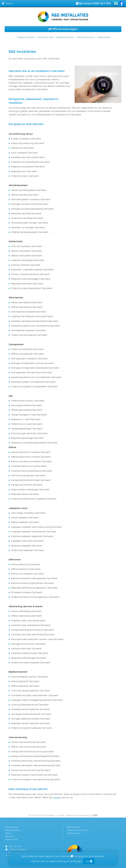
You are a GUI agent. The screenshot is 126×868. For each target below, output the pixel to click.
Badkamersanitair (13, 830)
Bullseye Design (85, 815)
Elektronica (10, 836)
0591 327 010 (15, 846)
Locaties (60, 815)
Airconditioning (12, 827)
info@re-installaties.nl (18, 849)
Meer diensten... (12, 839)
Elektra (8, 833)
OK (89, 861)
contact (57, 797)
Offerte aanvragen (63, 29)
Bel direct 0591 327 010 (93, 3)
